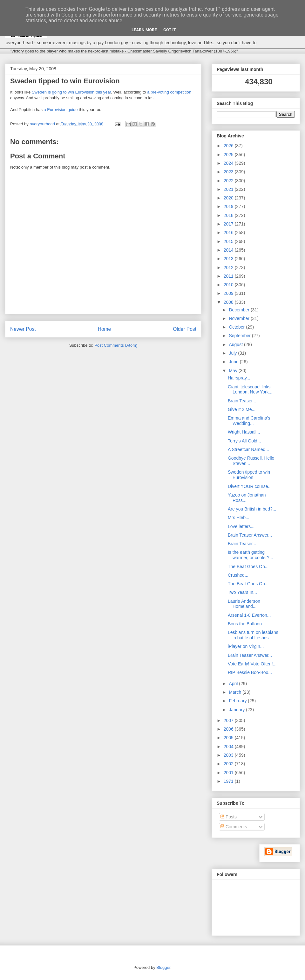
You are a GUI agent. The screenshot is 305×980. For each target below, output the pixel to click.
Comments (234, 827)
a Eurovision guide (61, 110)
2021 (229, 189)
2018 (229, 215)
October (237, 327)
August (236, 344)
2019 (229, 206)
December (240, 310)
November (240, 318)
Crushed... (238, 575)
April (234, 684)
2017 (229, 224)
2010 (229, 285)
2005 (229, 738)
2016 (229, 233)
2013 (229, 259)
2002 (229, 764)
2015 (229, 241)
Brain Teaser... (242, 401)
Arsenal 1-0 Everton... (249, 615)
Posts (229, 817)
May (234, 371)
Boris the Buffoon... (247, 624)
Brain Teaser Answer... (250, 535)
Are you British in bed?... (252, 509)
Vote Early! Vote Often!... (252, 664)
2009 (229, 293)
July (233, 353)
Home (105, 329)
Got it (170, 30)
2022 (229, 181)
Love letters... (241, 526)
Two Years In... (242, 592)
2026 (229, 146)
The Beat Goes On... (248, 566)
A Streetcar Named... (248, 449)
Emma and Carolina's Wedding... (249, 421)
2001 (229, 773)
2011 (229, 276)
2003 (229, 755)
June (234, 362)
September (240, 336)
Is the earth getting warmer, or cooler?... (251, 555)
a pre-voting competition (169, 92)
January (237, 710)
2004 (229, 747)
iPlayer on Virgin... (246, 646)
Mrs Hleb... (239, 518)
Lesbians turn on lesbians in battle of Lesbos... (253, 635)
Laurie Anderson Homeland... (244, 604)
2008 (229, 302)
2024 (229, 163)
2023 (229, 172)
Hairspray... (239, 378)
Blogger (163, 967)
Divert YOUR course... (250, 486)
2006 (229, 729)
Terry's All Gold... (244, 441)
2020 (229, 198)
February (238, 701)
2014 (229, 250)
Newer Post (23, 329)
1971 (229, 781)
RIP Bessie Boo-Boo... (250, 672)
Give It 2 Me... (242, 409)
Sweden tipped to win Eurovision (249, 475)
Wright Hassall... (244, 432)
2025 (229, 155)
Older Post (185, 329)
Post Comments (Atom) (116, 345)
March (236, 692)
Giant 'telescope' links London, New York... (250, 389)
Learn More (144, 30)
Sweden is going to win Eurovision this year (71, 92)
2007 (229, 720)
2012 (229, 268)
